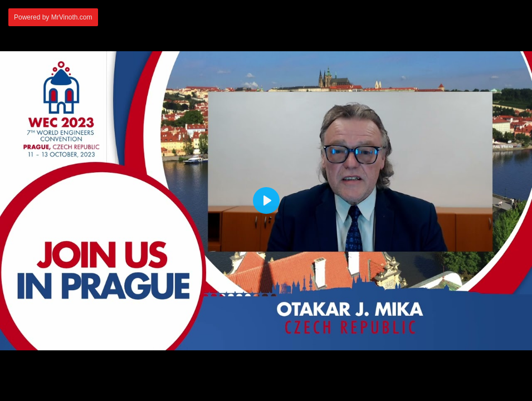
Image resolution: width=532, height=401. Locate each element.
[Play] (266, 200)
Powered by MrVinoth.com (53, 17)
